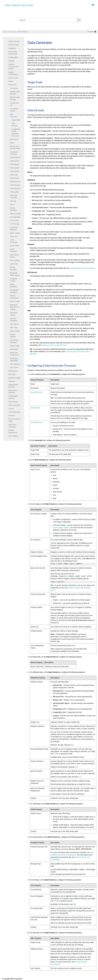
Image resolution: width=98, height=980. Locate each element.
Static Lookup (15, 331)
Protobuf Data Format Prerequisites (82, 268)
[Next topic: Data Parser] (93, 32)
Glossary (12, 416)
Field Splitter (14, 192)
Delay (12, 143)
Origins (11, 81)
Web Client (14, 349)
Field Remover (15, 182)
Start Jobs (14, 328)
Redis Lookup (15, 301)
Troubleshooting (14, 412)
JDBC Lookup (15, 233)
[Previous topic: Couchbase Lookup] (91, 32)
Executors (12, 374)
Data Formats (13, 78)
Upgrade (11, 61)
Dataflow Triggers (15, 378)
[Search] (79, 20)
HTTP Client (14, 221)
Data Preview (13, 402)
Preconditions (36, 408)
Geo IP (13, 205)
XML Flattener (15, 364)
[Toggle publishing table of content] (3, 37)
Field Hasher (15, 161)
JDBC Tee (14, 237)
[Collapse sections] (88, 32)
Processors (12, 32)
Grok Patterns (13, 436)
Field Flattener (15, 158)
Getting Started (14, 41)
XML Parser (14, 368)
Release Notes (14, 45)
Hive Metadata (15, 217)
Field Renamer (15, 185)
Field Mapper (15, 164)
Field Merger (15, 171)
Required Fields (36, 392)
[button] (7, 41)
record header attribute (61, 528)
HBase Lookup (15, 214)
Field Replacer (15, 189)
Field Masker (15, 168)
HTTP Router (15, 224)
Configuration (13, 57)
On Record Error (37, 422)
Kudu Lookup (15, 260)
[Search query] (50, 20)
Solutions (12, 381)
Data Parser (14, 139)
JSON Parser (15, 246)
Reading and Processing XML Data (54, 345)
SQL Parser (14, 324)
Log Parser (14, 264)
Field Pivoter (14, 178)
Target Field (16, 120)
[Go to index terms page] (92, 5)
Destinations (13, 371)
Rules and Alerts (14, 405)
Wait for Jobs (15, 346)
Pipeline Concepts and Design (13, 66)
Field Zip (13, 201)
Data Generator (23, 32)
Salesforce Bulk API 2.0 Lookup (14, 307)
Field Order (14, 175)
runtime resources (75, 588)
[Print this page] (95, 32)
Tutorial (11, 409)
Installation (12, 48)
